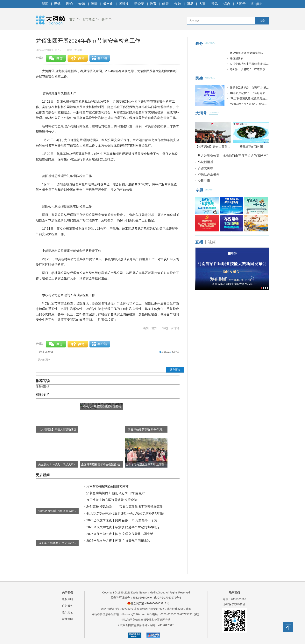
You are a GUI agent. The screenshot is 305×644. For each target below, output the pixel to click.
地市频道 (89, 19)
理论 (69, 4)
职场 (190, 4)
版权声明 (67, 599)
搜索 (262, 21)
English (257, 4)
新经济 (139, 4)
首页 (73, 19)
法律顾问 (67, 619)
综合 (227, 4)
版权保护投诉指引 (234, 604)
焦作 (104, 19)
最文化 (108, 4)
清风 (215, 4)
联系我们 (234, 593)
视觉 (57, 4)
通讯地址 (67, 612)
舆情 (94, 4)
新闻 (45, 4)
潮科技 (124, 4)
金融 (178, 4)
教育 (153, 4)
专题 (82, 4)
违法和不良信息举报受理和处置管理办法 (146, 620)
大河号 (241, 4)
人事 (202, 4)
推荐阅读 (43, 381)
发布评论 (175, 370)
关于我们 (67, 593)
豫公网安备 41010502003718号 (148, 603)
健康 (165, 4)
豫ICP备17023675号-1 (168, 598)
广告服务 (67, 606)
